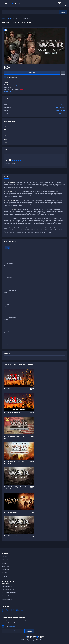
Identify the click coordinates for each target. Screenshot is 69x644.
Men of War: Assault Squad (12, 536)
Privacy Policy (5, 570)
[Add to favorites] (63, 73)
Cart (59, 5)
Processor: (7, 279)
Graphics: (6, 306)
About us (4, 557)
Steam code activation (8, 589)
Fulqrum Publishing (60, 111)
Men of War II (8, 389)
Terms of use (5, 566)
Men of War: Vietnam (10, 512)
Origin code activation (8, 586)
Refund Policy (5, 573)
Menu (66, 5)
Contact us (5, 576)
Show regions (7, 92)
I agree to (10, 627)
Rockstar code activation (8, 596)
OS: (4, 266)
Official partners (6, 560)
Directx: (6, 333)
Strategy (9, 19)
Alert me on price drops (13, 77)
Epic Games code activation (9, 593)
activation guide (15, 85)
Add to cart (32, 73)
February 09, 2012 (61, 108)
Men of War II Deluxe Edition (12, 412)
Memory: (6, 293)
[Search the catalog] (30, 12)
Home (3, 19)
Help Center (5, 563)
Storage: (6, 319)
